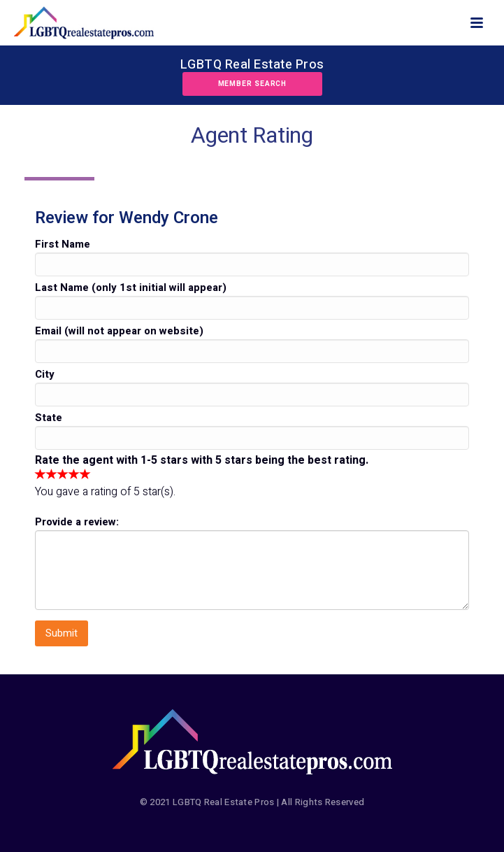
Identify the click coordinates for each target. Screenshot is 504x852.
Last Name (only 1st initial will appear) (131, 287)
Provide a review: (77, 522)
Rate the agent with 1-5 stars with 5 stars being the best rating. (202, 460)
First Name (63, 244)
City (45, 374)
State (49, 418)
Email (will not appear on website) (119, 331)
